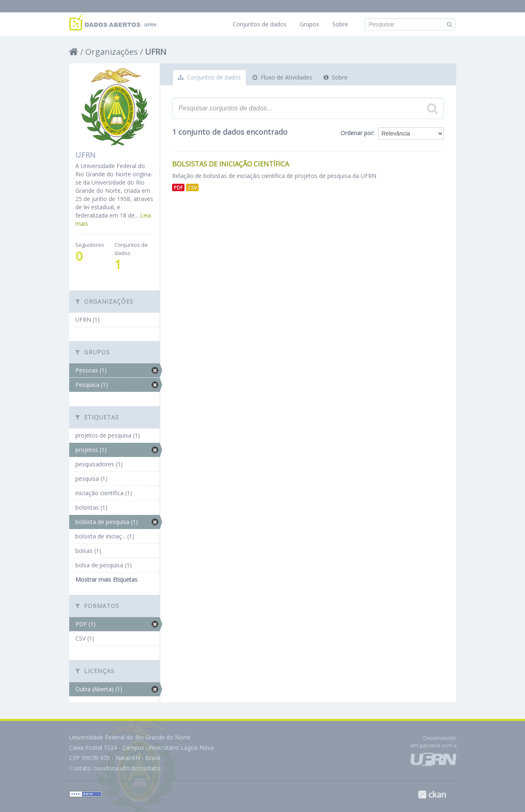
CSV (192, 187)
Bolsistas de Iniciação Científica (231, 164)
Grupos (309, 24)
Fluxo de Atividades (282, 77)
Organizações (112, 52)
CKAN (432, 794)
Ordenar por (357, 133)
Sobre (340, 24)
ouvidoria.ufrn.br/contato (127, 768)
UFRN (156, 52)
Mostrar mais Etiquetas (106, 579)
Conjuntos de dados (260, 24)
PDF (178, 187)
